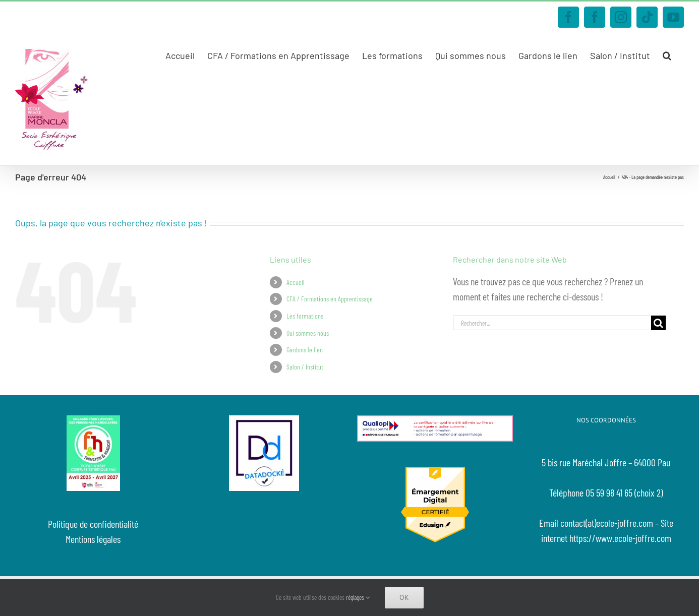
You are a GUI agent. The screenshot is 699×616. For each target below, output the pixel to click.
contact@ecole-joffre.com (171, 17)
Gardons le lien (305, 350)
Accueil (296, 282)
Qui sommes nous (308, 333)
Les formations (305, 316)
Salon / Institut (305, 367)
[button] (667, 54)
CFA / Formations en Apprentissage (330, 299)
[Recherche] (658, 323)
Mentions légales (93, 539)
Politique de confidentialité (93, 524)
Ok (404, 597)
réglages (358, 597)
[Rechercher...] (552, 323)
